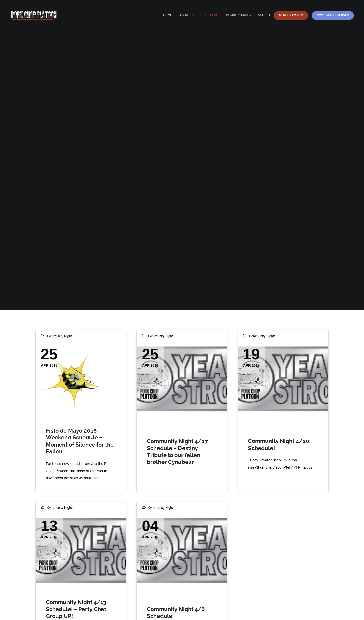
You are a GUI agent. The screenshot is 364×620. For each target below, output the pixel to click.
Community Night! (60, 336)
